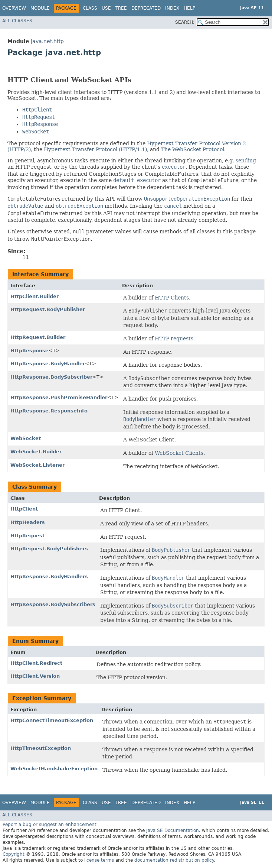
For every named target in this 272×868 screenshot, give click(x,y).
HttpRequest (27, 536)
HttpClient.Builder (35, 296)
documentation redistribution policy (174, 860)
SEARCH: (185, 22)
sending (246, 161)
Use (106, 8)
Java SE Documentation (173, 830)
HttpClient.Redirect (36, 663)
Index (172, 8)
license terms (99, 860)
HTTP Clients (172, 298)
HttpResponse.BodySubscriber (51, 377)
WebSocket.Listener (37, 465)
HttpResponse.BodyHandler (48, 364)
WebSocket (26, 438)
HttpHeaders (28, 522)
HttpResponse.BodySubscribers (53, 604)
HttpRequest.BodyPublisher (48, 309)
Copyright (14, 854)
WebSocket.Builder (36, 452)
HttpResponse (30, 351)
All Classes (17, 21)
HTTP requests (174, 339)
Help (189, 8)
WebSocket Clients (179, 453)
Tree (121, 8)
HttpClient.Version (35, 676)
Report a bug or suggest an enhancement (50, 825)
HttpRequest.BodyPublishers (49, 549)
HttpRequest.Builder (38, 337)
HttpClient (24, 509)
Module (40, 8)
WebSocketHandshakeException (54, 769)
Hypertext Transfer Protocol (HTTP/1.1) (95, 149)
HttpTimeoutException (41, 748)
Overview (14, 8)
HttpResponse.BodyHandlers (49, 576)
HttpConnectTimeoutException (52, 720)
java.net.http (47, 41)
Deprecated (146, 8)
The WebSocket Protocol (193, 149)
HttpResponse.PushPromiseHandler (59, 397)
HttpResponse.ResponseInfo (49, 411)
